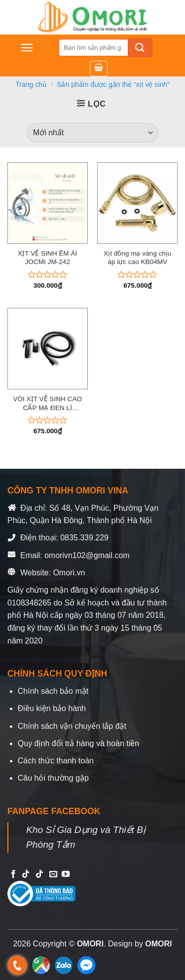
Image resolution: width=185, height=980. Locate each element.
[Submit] (140, 48)
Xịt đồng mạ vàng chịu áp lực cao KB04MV (137, 258)
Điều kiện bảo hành (52, 708)
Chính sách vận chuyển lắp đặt (72, 726)
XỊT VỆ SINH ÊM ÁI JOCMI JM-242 (47, 258)
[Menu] (27, 48)
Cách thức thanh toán (56, 761)
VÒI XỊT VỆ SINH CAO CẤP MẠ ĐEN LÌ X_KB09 (47, 404)
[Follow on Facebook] (13, 874)
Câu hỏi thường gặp (53, 778)
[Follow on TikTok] (26, 874)
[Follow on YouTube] (66, 874)
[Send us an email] (53, 874)
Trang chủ (31, 84)
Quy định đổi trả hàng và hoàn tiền (78, 743)
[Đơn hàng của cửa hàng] (92, 133)
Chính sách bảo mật (53, 691)
